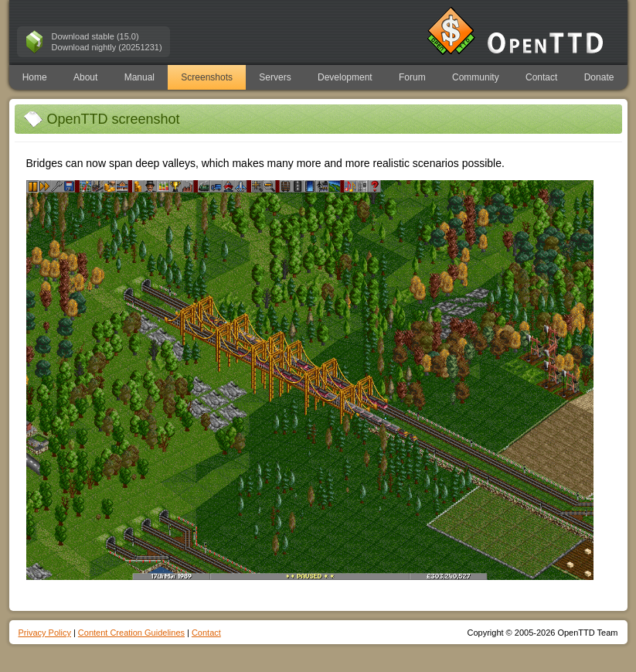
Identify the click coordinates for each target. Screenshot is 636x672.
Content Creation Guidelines (131, 633)
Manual (139, 77)
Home (35, 77)
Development (345, 77)
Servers (275, 77)
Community (476, 77)
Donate (599, 77)
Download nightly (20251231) (107, 47)
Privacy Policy (45, 633)
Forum (412, 77)
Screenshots (207, 77)
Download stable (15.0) (95, 36)
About (85, 77)
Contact (541, 77)
